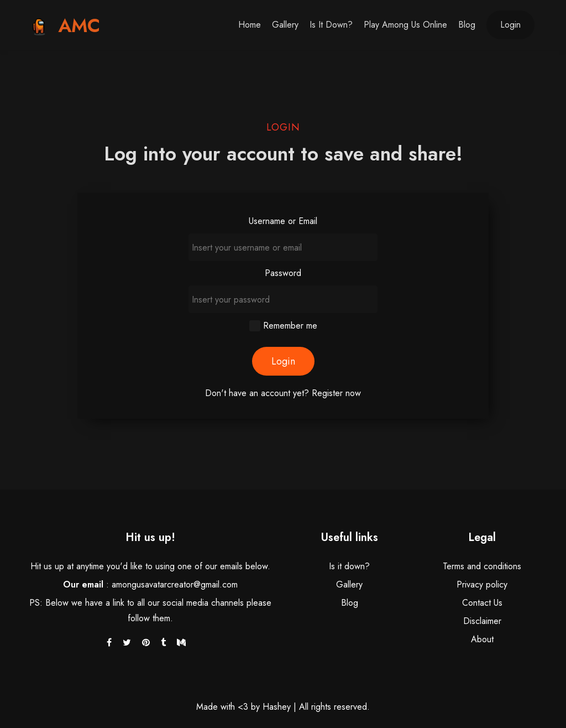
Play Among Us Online (405, 25)
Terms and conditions (482, 566)
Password (283, 273)
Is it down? (331, 25)
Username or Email (283, 221)
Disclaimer (482, 621)
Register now (336, 393)
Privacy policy (482, 584)
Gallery (285, 25)
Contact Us (482, 603)
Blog (467, 25)
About (482, 639)
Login (510, 25)
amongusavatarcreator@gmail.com (175, 584)
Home (250, 25)
